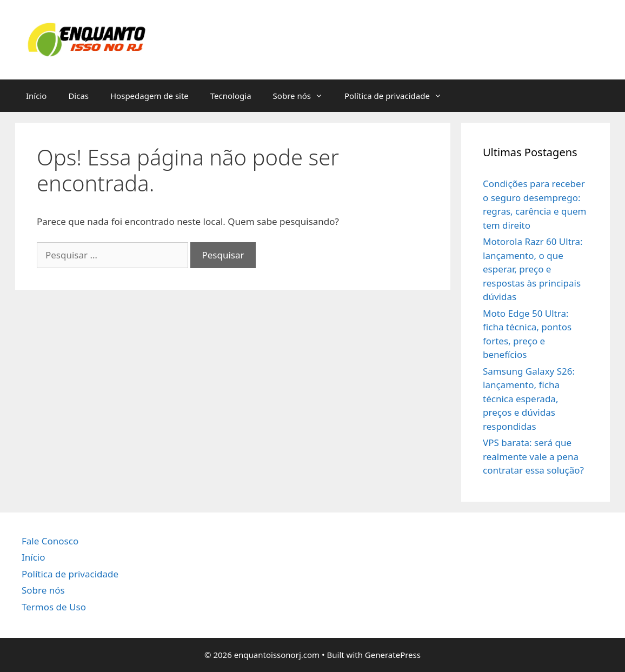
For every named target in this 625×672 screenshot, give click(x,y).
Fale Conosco (50, 541)
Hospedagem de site (149, 96)
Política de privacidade (398, 96)
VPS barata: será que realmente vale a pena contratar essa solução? (533, 456)
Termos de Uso (54, 607)
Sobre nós (303, 96)
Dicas (78, 96)
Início (36, 96)
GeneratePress (393, 655)
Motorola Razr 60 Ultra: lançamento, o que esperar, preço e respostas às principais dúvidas (533, 269)
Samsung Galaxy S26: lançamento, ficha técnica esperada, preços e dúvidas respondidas (529, 399)
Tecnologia (231, 96)
